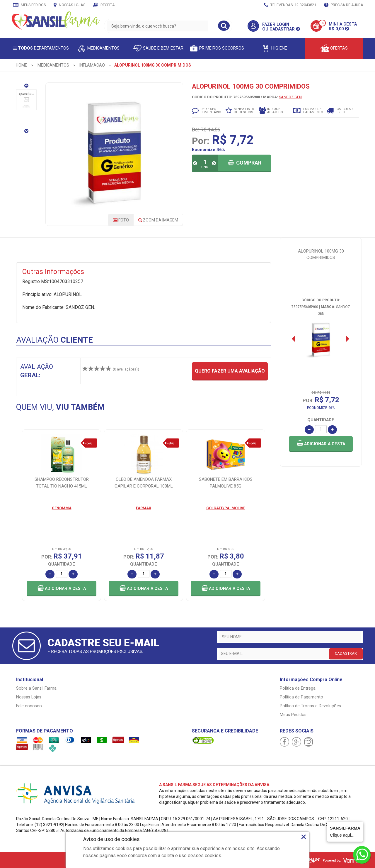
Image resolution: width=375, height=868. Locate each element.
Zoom (158, 220)
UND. (205, 167)
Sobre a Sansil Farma (36, 688)
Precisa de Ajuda (344, 5)
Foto (121, 220)
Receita (104, 5)
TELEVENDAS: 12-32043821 (290, 5)
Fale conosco (29, 706)
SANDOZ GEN (290, 97)
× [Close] (304, 837)
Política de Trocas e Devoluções (310, 706)
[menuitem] (22, 65)
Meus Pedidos (29, 5)
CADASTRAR (346, 653)
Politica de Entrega (298, 688)
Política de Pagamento (301, 697)
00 (322, 23)
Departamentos (41, 48)
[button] (321, 444)
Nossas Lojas (69, 5)
